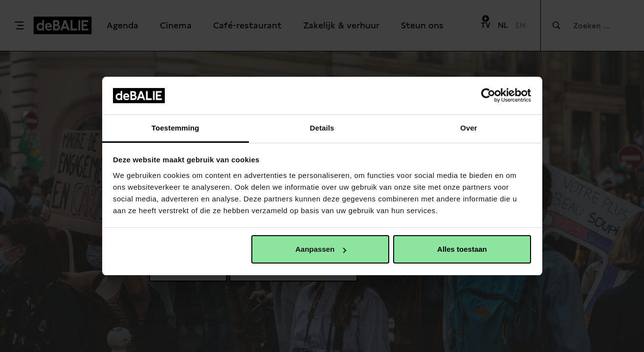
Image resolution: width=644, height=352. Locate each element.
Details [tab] (322, 128)
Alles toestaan (462, 249)
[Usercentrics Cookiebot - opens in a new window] (488, 95)
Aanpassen (321, 249)
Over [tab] (469, 128)
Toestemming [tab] (176, 128)
